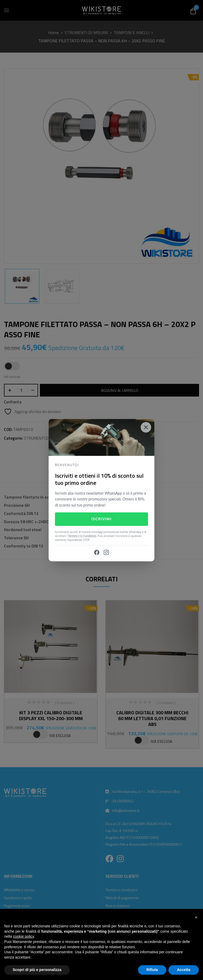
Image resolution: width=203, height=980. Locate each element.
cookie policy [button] (23, 936)
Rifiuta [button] (152, 970)
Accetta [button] (184, 970)
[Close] (146, 427)
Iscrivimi (101, 519)
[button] (196, 917)
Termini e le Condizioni (82, 536)
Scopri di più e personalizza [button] (37, 970)
